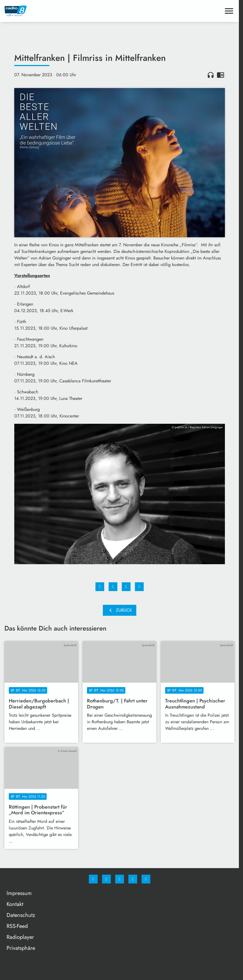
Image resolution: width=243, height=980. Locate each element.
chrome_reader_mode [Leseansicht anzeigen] (221, 75)
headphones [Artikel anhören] (211, 75)
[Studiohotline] (133, 879)
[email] (146, 879)
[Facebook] (93, 879)
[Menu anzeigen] (229, 11)
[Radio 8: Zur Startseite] (62, 11)
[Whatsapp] (120, 879)
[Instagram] (106, 879)
